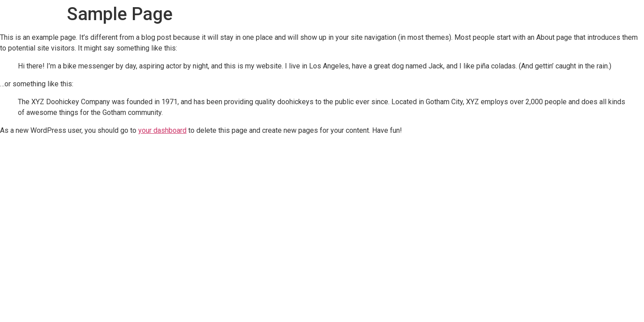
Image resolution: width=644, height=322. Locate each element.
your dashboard (162, 130)
